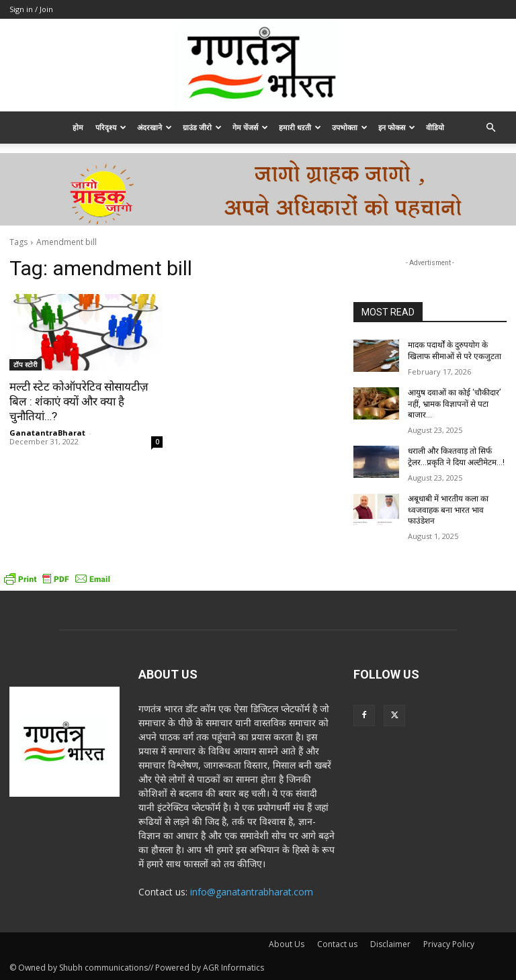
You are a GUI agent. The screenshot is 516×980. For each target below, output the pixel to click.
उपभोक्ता (350, 127)
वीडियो (435, 127)
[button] (490, 128)
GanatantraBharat (47, 433)
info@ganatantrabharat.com (252, 892)
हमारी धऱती (300, 127)
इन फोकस (397, 127)
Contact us (337, 944)
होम (78, 127)
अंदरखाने (155, 127)
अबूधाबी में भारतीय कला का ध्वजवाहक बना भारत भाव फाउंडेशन (448, 510)
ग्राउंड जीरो (202, 127)
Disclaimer (390, 944)
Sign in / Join (31, 9)
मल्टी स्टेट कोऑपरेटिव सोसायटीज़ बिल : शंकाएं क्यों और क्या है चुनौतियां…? (79, 401)
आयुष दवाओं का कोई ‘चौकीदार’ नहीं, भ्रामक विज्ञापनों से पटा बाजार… (454, 404)
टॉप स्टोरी (26, 364)
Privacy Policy (449, 944)
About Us (287, 944)
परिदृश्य (111, 127)
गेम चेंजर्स (250, 127)
